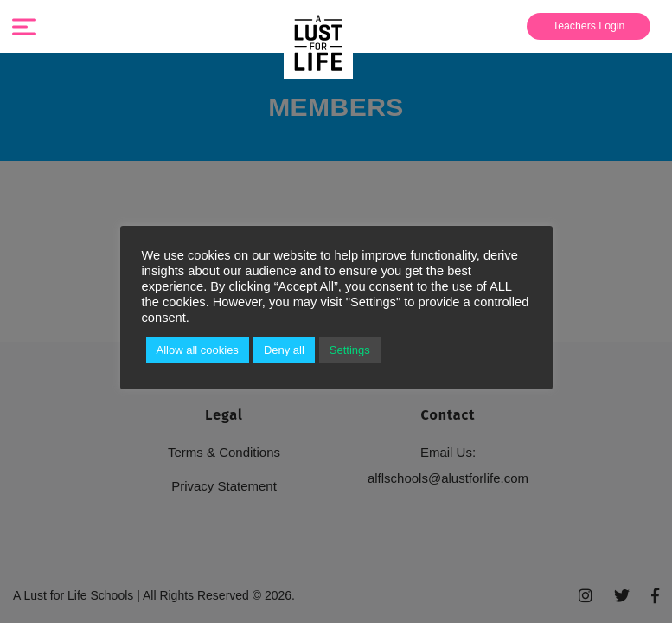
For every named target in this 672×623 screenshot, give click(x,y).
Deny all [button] (297, 350)
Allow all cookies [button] (203, 350)
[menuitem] (587, 26)
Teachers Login (582, 26)
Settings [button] (367, 350)
